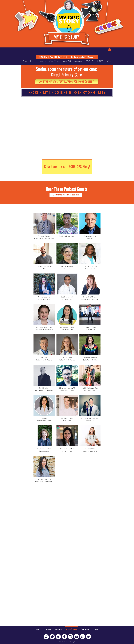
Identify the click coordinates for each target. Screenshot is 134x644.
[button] (110, 49)
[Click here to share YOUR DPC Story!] (67, 167)
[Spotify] (52, 637)
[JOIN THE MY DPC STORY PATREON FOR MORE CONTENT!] (67, 82)
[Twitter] (89, 637)
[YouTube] (76, 637)
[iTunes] (46, 637)
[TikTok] (82, 637)
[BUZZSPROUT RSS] (58, 637)
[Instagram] (70, 637)
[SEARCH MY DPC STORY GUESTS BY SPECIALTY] (67, 93)
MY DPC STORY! (67, 37)
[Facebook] (64, 637)
